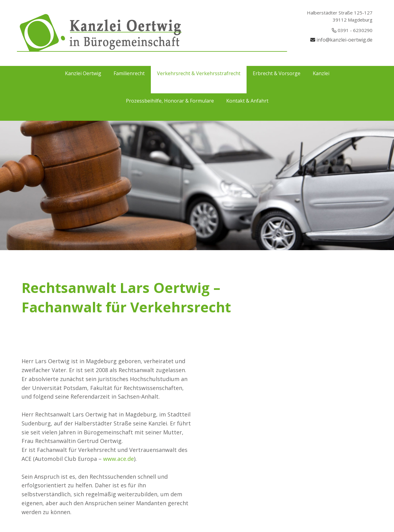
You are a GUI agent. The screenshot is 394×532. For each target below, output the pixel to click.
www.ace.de (119, 459)
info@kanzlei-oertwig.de (344, 40)
